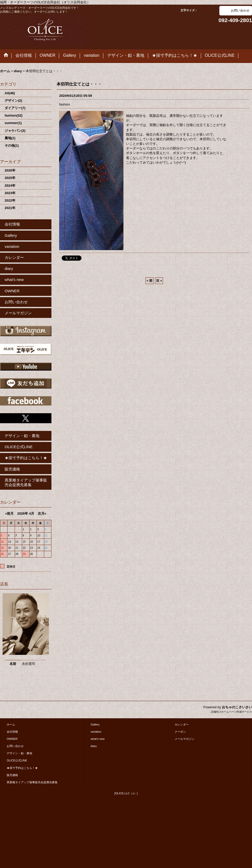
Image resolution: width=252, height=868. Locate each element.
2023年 (10, 193)
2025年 (10, 178)
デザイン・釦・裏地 (22, 436)
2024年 (10, 186)
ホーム (11, 724)
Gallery (11, 235)
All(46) (10, 93)
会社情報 (12, 224)
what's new (14, 280)
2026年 (10, 170)
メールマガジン (18, 313)
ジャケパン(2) (15, 131)
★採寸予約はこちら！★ (26, 458)
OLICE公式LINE (19, 447)
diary (9, 268)
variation (12, 246)
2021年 (10, 208)
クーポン (180, 732)
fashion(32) (13, 115)
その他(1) (12, 145)
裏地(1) (10, 138)
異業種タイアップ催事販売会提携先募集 (26, 482)
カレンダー (14, 257)
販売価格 (12, 469)
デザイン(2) (13, 101)
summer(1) (13, 123)
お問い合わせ (240, 11)
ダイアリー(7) (15, 108)
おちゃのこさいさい (237, 707)
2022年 (10, 200)
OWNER (12, 291)
